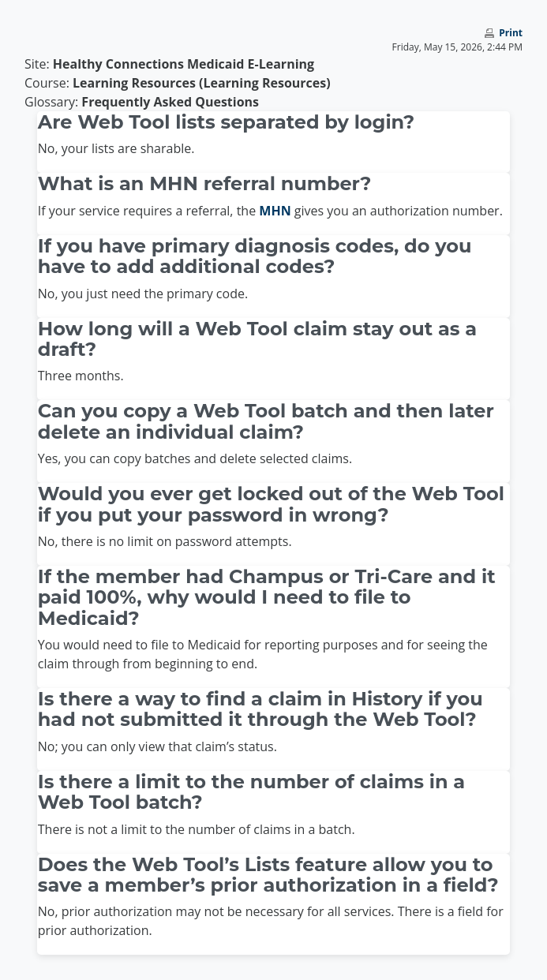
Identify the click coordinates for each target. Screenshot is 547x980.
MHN (275, 211)
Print (511, 33)
